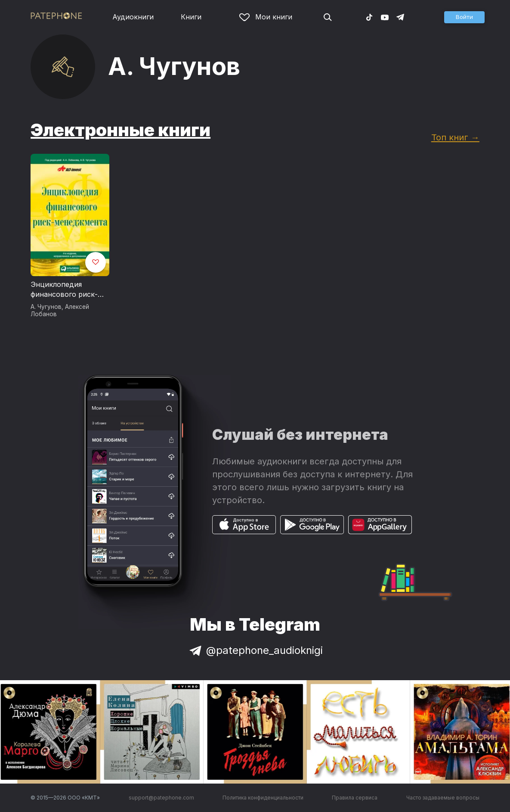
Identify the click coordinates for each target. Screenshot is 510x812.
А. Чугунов (46, 307)
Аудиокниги (133, 17)
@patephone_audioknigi (255, 650)
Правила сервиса (355, 798)
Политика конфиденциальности (263, 798)
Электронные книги (121, 130)
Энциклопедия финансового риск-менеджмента (64, 290)
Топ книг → (455, 137)
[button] (464, 17)
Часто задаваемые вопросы (443, 798)
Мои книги (266, 17)
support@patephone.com (161, 798)
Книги (191, 17)
